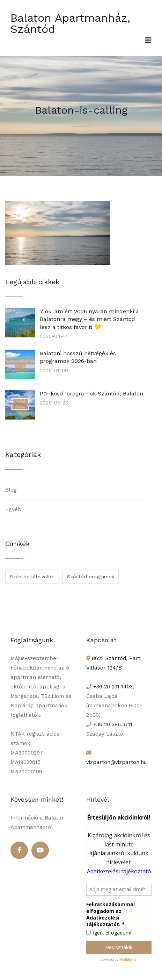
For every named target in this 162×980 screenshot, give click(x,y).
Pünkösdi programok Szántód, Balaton (91, 394)
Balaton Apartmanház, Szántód (70, 23)
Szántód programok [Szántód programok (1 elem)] (91, 577)
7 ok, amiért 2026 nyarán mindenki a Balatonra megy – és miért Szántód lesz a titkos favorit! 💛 (89, 319)
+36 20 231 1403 (112, 687)
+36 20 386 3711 (112, 724)
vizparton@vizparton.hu (116, 762)
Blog (11, 490)
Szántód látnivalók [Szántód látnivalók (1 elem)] (32, 577)
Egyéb (13, 509)
